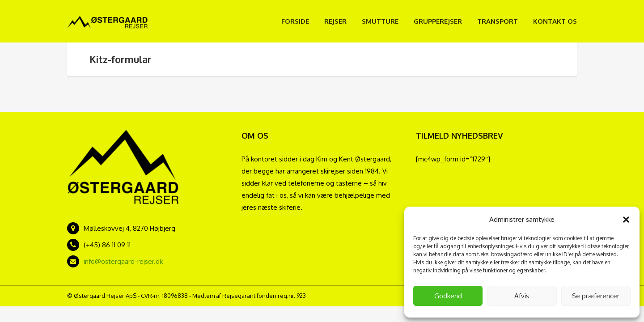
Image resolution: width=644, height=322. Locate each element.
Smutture (380, 21)
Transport (498, 21)
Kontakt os (555, 21)
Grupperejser (438, 21)
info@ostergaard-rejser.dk (123, 261)
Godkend (448, 296)
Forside (295, 21)
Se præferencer (596, 296)
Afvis (522, 296)
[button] (626, 220)
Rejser (335, 21)
